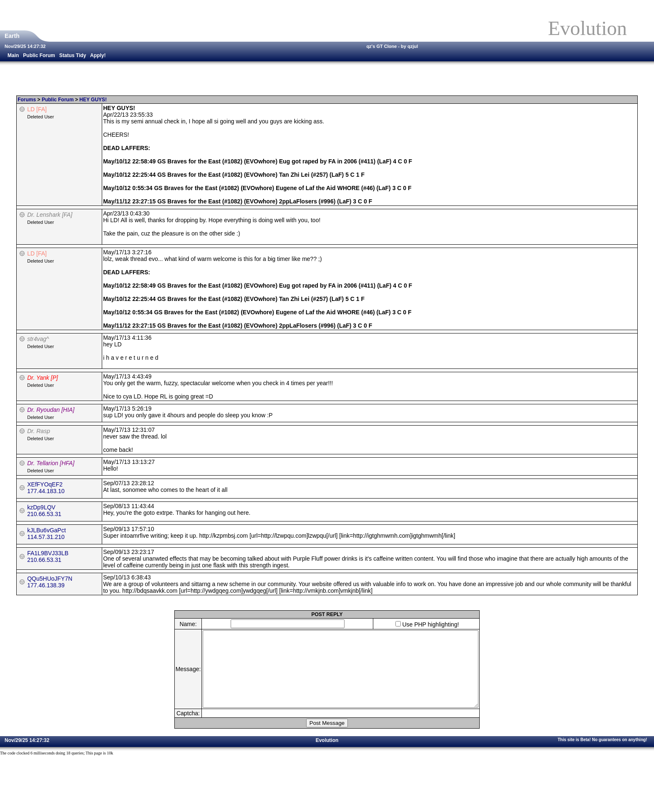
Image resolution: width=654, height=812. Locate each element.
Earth (13, 36)
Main (13, 55)
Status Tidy (73, 55)
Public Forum (39, 55)
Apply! (98, 55)
